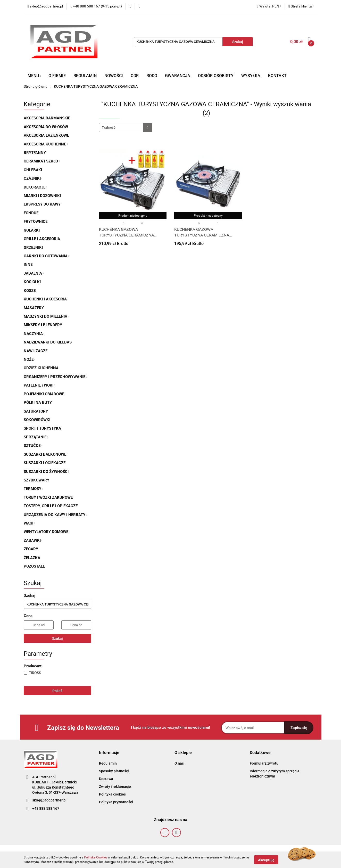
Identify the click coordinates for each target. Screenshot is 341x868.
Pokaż (57, 691)
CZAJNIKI (33, 178)
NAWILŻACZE (36, 351)
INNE (28, 265)
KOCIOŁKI (32, 282)
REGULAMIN (85, 76)
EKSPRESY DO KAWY (42, 204)
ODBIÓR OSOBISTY (216, 76)
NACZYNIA (34, 334)
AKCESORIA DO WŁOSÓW (46, 127)
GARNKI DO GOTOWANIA (47, 256)
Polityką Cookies (96, 857)
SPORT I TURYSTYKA (42, 428)
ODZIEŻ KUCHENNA (41, 368)
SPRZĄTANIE (36, 437)
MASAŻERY (34, 308)
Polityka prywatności (116, 802)
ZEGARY (31, 549)
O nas (179, 763)
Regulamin (108, 763)
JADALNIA (34, 273)
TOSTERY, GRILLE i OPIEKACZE (51, 506)
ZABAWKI (33, 541)
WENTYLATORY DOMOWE (46, 532)
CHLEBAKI (33, 170)
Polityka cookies (112, 794)
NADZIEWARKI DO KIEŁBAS (48, 342)
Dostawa (106, 779)
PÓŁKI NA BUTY (38, 403)
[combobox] (126, 128)
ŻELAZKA (32, 558)
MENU (34, 76)
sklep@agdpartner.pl (49, 800)
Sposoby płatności (114, 771)
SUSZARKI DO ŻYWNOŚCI (46, 472)
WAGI (29, 523)
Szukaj (57, 638)
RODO (152, 76)
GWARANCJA (178, 76)
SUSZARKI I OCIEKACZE (45, 463)
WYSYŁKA (251, 76)
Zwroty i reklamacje (115, 787)
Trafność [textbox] (109, 128)
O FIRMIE (57, 76)
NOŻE (30, 359)
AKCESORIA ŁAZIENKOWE (46, 135)
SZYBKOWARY (36, 480)
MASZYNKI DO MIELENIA (46, 316)
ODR (135, 76)
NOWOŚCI (114, 76)
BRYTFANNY (35, 153)
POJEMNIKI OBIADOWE (44, 394)
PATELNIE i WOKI (39, 385)
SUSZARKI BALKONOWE (45, 454)
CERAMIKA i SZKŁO (42, 161)
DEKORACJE (35, 187)
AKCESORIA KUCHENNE (46, 144)
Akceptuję (266, 860)
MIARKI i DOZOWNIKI (42, 196)
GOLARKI (32, 230)
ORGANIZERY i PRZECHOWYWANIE (55, 377)
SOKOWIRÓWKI (37, 420)
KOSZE (30, 291)
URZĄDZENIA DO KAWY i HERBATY (55, 515)
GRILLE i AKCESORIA (42, 239)
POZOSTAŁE (34, 566)
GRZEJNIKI (33, 248)
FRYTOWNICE (36, 222)
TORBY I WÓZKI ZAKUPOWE (48, 497)
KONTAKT (277, 76)
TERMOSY (33, 489)
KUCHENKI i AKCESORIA (45, 299)
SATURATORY (36, 411)
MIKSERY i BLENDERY (43, 325)
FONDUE (31, 213)
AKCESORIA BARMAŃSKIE (47, 118)
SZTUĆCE (33, 446)
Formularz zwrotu (264, 763)
